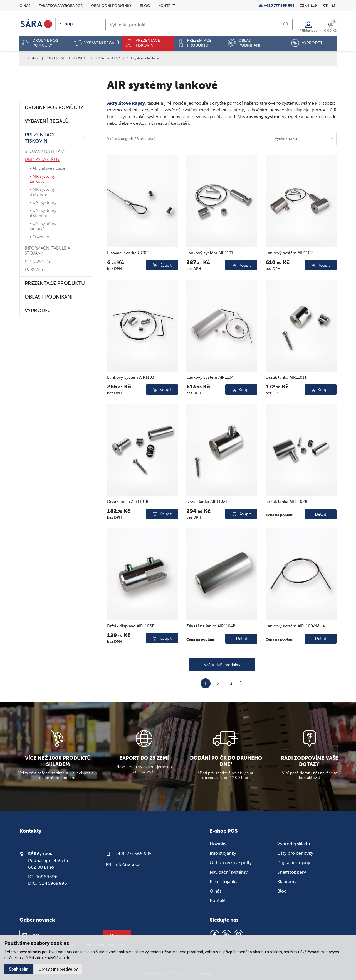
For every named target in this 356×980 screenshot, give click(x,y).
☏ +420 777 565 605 (277, 5)
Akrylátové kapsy (126, 103)
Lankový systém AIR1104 (210, 377)
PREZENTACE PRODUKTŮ (55, 283)
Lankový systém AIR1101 (210, 253)
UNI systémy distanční (43, 213)
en (334, 5)
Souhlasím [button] (19, 969)
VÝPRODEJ (38, 311)
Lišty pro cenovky (295, 853)
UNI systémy (44, 202)
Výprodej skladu (294, 844)
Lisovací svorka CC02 (128, 253)
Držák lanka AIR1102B (287, 502)
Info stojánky (223, 853)
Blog (145, 6)
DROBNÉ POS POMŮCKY (54, 107)
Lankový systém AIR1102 (289, 253)
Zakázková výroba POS (61, 6)
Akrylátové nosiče (49, 168)
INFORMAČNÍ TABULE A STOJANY (47, 251)
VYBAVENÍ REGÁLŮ (47, 121)
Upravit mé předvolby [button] (58, 969)
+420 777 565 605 (133, 854)
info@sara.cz (127, 864)
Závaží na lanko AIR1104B (211, 626)
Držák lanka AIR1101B (128, 502)
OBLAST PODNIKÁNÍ (49, 297)
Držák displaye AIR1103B (131, 626)
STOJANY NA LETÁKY (45, 151)
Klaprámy (287, 882)
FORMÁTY (34, 269)
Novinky (218, 844)
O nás (25, 6)
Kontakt (167, 6)
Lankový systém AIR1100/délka (295, 626)
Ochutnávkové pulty (231, 863)
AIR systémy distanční (42, 192)
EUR (314, 5)
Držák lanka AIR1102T (207, 502)
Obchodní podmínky (111, 6)
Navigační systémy (229, 872)
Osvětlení (41, 237)
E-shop (34, 58)
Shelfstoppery (292, 872)
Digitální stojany (294, 863)
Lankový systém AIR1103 (131, 377)
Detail (320, 514)
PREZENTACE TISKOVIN (65, 58)
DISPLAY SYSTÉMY (106, 58)
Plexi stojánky (224, 882)
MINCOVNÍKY (38, 261)
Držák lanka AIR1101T (286, 377)
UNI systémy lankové (43, 226)
